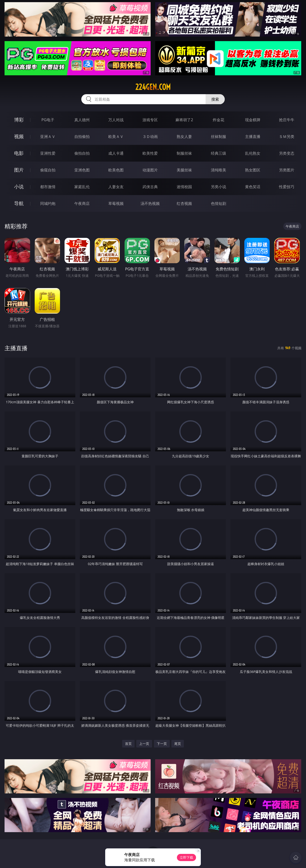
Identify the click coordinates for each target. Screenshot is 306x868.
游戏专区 (150, 120)
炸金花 (219, 120)
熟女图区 (253, 170)
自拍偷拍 (82, 136)
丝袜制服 (219, 136)
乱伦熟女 (253, 153)
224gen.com (153, 87)
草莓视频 (116, 203)
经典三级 (219, 153)
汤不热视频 (150, 203)
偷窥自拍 (48, 170)
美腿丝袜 (184, 170)
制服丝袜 (184, 153)
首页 (128, 744)
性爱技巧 (287, 187)
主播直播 (253, 136)
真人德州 (82, 120)
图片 (19, 170)
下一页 (162, 744)
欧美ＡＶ (116, 136)
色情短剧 (219, 203)
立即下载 (186, 857)
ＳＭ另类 (287, 136)
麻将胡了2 (184, 120)
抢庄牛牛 (287, 120)
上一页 (144, 744)
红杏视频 (184, 203)
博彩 (19, 120)
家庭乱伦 (82, 187)
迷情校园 (184, 187)
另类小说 (219, 187)
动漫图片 (150, 170)
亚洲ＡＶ (48, 136)
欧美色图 (116, 170)
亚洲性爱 (48, 153)
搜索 (215, 99)
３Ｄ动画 (150, 136)
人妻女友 (116, 187)
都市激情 (48, 187)
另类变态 (287, 153)
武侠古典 (150, 187)
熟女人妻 (184, 136)
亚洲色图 (82, 170)
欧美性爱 (150, 153)
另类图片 (287, 170)
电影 (19, 153)
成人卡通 (116, 153)
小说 (19, 187)
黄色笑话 (253, 187)
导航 (19, 203)
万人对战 (116, 120)
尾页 (178, 744)
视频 (19, 136)
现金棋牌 (253, 120)
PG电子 (48, 120)
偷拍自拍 (82, 153)
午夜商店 (82, 203)
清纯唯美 (219, 170)
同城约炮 (48, 203)
